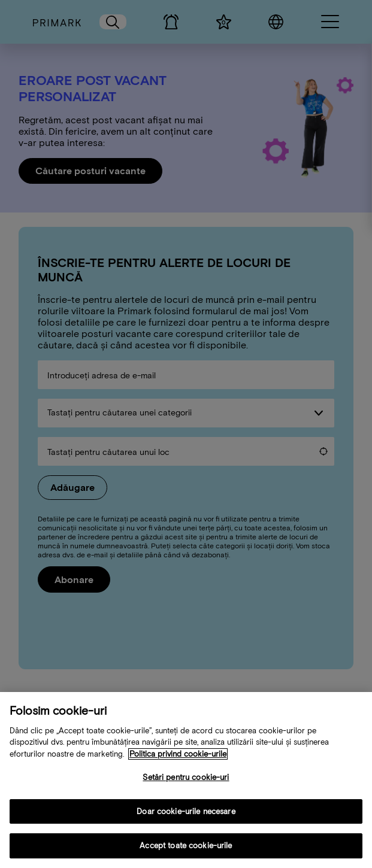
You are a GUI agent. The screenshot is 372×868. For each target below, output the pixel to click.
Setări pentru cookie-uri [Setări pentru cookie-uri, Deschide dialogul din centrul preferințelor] (186, 780)
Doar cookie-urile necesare (186, 814)
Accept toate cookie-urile (186, 849)
